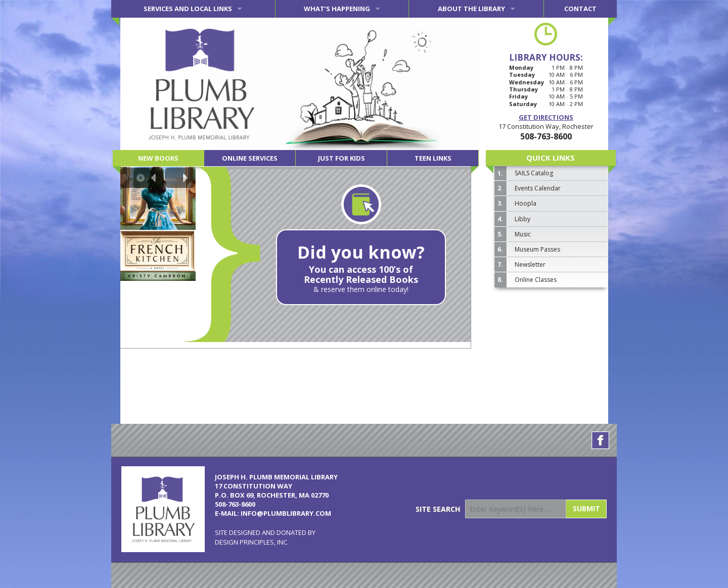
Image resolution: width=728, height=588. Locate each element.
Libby (522, 219)
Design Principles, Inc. (252, 542)
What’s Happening (337, 9)
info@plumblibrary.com (286, 513)
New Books (158, 158)
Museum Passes (537, 249)
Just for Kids (342, 158)
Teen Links (433, 158)
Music (523, 234)
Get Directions (546, 117)
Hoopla (526, 203)
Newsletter (530, 264)
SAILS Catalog (534, 173)
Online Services (250, 158)
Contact (580, 9)
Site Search (438, 509)
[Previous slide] (149, 178)
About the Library (471, 9)
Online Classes (536, 280)
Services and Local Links (188, 9)
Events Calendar (538, 188)
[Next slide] (180, 178)
